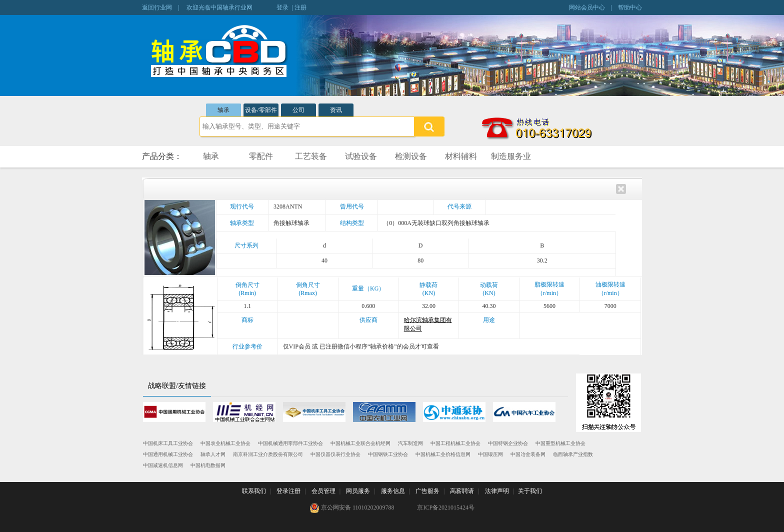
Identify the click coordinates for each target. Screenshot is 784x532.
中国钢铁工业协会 (388, 454)
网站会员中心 (587, 7)
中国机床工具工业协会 (168, 443)
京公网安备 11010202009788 (352, 508)
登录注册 (288, 491)
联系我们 (254, 491)
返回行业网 (157, 7)
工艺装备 (311, 156)
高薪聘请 (462, 491)
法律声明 (497, 491)
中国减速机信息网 (163, 465)
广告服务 (427, 491)
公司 (298, 110)
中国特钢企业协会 (508, 443)
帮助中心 (630, 7)
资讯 (336, 110)
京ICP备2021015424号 (446, 507)
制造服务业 (511, 156)
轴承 (223, 110)
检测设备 (411, 156)
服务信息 (393, 491)
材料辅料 (461, 156)
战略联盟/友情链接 (177, 386)
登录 (282, 7)
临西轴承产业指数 (573, 454)
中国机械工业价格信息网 (443, 454)
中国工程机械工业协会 (455, 443)
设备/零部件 (261, 110)
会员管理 (323, 491)
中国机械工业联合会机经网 (360, 443)
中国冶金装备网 (528, 454)
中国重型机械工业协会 (560, 443)
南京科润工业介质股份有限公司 (268, 454)
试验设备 (361, 156)
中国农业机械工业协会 (225, 443)
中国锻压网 (490, 454)
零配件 (261, 156)
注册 (300, 7)
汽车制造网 (410, 443)
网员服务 (358, 491)
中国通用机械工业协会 (168, 454)
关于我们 (530, 491)
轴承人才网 (213, 454)
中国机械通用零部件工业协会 (290, 443)
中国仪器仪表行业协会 (335, 454)
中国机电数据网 (208, 465)
